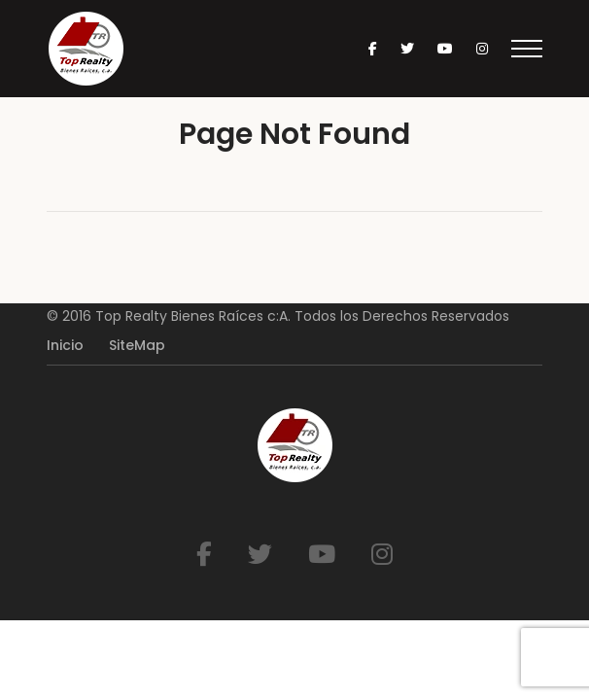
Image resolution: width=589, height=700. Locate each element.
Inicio (65, 345)
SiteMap (137, 345)
